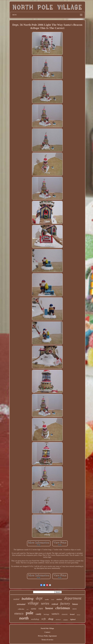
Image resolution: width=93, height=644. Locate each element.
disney (79, 615)
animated (21, 604)
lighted (73, 619)
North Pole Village (47, 628)
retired (55, 604)
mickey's (58, 620)
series (45, 603)
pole (30, 613)
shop (51, 619)
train (53, 600)
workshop (35, 619)
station (59, 599)
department (73, 598)
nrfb (44, 619)
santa (33, 609)
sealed (16, 599)
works (47, 599)
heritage (46, 614)
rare (41, 608)
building (28, 599)
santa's (55, 614)
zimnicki (65, 614)
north (24, 618)
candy (39, 614)
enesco (19, 613)
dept (39, 598)
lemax (75, 604)
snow (75, 609)
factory (65, 603)
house (49, 608)
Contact (47, 632)
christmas (63, 608)
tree (28, 609)
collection (21, 609)
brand (72, 614)
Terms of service (47, 640)
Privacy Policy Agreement (47, 636)
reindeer (66, 620)
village (33, 603)
